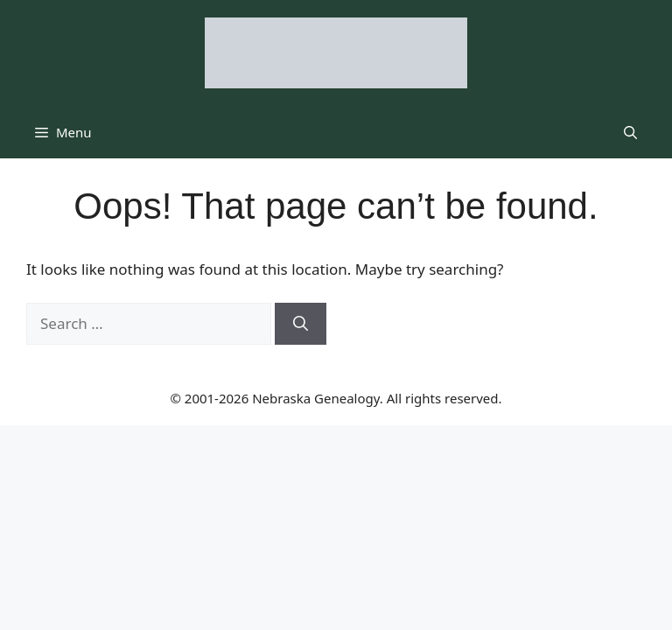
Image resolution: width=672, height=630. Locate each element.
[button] (630, 132)
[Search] (301, 324)
